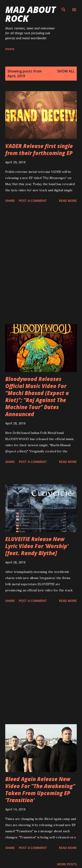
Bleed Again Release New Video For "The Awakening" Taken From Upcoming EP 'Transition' (40, 790)
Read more (68, 201)
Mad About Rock (31, 14)
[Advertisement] (41, 264)
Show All (66, 71)
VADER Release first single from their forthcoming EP (39, 149)
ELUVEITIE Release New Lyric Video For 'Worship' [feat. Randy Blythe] (37, 546)
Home (10, 49)
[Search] (64, 8)
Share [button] (10, 201)
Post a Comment (33, 201)
